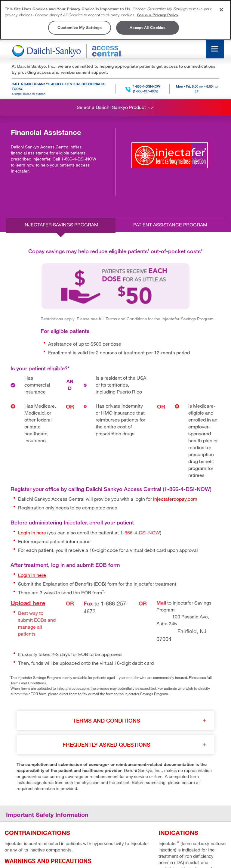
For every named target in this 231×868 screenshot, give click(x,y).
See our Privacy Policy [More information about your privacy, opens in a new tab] (158, 15)
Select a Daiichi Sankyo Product (115, 108)
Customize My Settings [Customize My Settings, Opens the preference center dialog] (80, 27)
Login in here (32, 533)
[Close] (221, 10)
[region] (115, 20)
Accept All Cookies (147, 27)
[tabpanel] (115, 512)
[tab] (61, 225)
